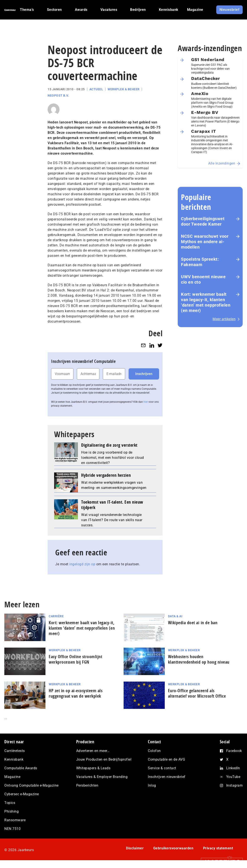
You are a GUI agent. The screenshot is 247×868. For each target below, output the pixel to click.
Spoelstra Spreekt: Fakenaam (200, 262)
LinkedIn (233, 768)
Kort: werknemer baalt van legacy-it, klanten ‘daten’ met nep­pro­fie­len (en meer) (206, 302)
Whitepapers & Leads (93, 768)
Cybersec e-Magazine (22, 794)
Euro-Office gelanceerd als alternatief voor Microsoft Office (197, 693)
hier (146, 402)
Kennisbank (14, 759)
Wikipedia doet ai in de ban (193, 623)
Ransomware (15, 820)
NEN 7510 (12, 829)
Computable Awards (21, 768)
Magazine (12, 777)
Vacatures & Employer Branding (102, 777)
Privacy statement (218, 848)
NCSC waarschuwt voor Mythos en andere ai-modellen (205, 242)
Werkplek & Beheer (124, 89)
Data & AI (175, 616)
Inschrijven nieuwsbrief (167, 777)
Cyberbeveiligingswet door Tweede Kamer (203, 221)
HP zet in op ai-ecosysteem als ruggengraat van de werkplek (76, 693)
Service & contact (162, 768)
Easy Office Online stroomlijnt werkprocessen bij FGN (75, 659)
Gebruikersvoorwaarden (173, 848)
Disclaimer (135, 848)
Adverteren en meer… (93, 751)
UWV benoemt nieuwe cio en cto (203, 279)
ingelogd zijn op (82, 564)
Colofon (154, 751)
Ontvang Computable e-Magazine (31, 785)
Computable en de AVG (166, 759)
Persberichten (87, 785)
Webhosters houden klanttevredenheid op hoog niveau (199, 659)
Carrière (56, 616)
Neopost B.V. (58, 95)
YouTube (233, 777)
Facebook (234, 751)
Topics (10, 803)
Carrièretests (15, 751)
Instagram (235, 785)
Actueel (96, 89)
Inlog (152, 785)
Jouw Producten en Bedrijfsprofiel (104, 759)
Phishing (11, 811)
